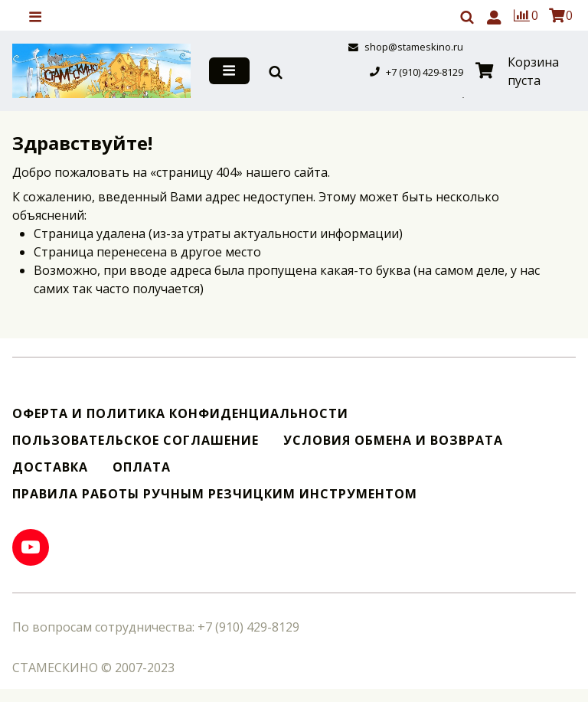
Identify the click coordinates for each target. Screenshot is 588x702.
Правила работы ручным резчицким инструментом (215, 494)
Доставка (50, 467)
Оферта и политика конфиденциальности (180, 414)
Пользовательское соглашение (136, 441)
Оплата (142, 467)
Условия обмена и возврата (393, 441)
